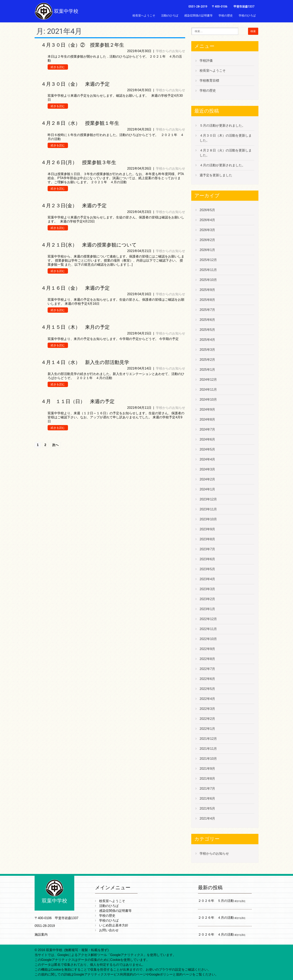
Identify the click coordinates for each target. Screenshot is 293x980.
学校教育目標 (209, 81)
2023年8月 (207, 539)
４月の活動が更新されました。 (222, 165)
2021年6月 (207, 799)
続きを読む (58, 67)
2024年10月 (208, 400)
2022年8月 (207, 659)
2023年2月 (207, 599)
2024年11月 (208, 390)
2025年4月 (207, 340)
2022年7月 (207, 669)
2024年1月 (207, 489)
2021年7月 (207, 789)
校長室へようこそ (144, 15)
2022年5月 (207, 689)
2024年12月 (208, 380)
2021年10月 (208, 759)
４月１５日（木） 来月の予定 (75, 327)
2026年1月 (207, 250)
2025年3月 (207, 350)
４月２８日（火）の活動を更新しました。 (226, 153)
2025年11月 (208, 270)
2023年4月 (207, 579)
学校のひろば (247, 15)
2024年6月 (207, 439)
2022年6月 (207, 679)
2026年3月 (207, 230)
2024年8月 (207, 419)
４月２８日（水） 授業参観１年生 (80, 123)
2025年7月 (207, 310)
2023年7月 (207, 549)
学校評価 (206, 61)
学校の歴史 (226, 15)
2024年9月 (207, 409)
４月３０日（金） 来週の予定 (75, 84)
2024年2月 (207, 479)
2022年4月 (207, 699)
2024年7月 (207, 429)
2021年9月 (207, 769)
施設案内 (41, 935)
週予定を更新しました (216, 175)
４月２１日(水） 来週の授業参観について (89, 245)
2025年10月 (208, 280)
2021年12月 (208, 739)
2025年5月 (207, 330)
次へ (55, 445)
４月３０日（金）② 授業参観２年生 (83, 45)
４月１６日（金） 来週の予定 (75, 288)
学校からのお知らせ (171, 51)
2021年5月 (207, 808)
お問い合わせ (247, 24)
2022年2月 (207, 719)
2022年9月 (207, 649)
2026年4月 (207, 220)
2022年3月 (207, 709)
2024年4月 (207, 459)
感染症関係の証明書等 (198, 15)
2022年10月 (208, 639)
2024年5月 (207, 449)
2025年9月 (207, 290)
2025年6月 (207, 320)
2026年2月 (207, 240)
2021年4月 (207, 818)
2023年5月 (207, 569)
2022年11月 (208, 629)
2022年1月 (207, 729)
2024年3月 (207, 469)
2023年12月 (208, 499)
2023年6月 (207, 559)
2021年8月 (207, 779)
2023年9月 (207, 529)
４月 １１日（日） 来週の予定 (78, 401)
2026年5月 (207, 210)
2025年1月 (207, 370)
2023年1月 (207, 609)
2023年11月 (208, 509)
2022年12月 (208, 619)
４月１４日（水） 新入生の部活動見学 (85, 362)
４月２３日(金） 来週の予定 (74, 206)
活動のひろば (170, 15)
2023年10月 (208, 519)
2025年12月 (208, 260)
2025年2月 (207, 360)
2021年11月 (208, 749)
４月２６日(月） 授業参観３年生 (79, 162)
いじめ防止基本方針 (220, 24)
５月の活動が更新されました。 (222, 126)
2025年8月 (207, 300)
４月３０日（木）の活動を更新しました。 (226, 138)
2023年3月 (207, 589)
